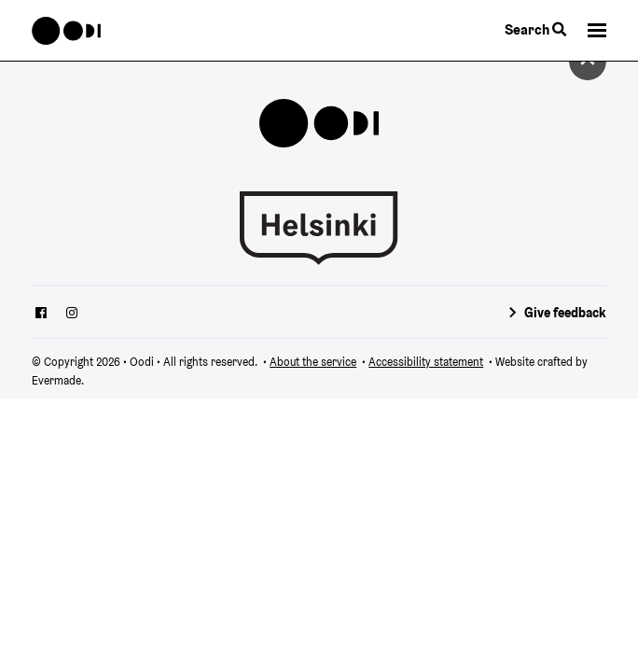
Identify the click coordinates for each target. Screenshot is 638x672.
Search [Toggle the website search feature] (535, 29)
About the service (313, 362)
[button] (597, 30)
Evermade (56, 380)
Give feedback (565, 313)
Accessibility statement (426, 362)
